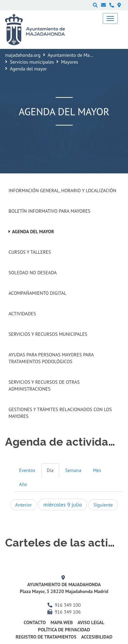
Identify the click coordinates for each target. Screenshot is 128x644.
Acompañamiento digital (37, 293)
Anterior (24, 505)
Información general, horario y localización (62, 190)
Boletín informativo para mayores (49, 211)
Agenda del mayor (33, 232)
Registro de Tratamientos (46, 637)
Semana (73, 470)
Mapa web (62, 622)
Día (50, 470)
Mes (97, 470)
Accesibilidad (97, 637)
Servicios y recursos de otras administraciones (44, 385)
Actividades (22, 314)
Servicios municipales (32, 62)
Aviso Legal (91, 622)
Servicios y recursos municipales (48, 334)
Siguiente (103, 505)
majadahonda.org (23, 55)
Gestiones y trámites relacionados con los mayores (60, 413)
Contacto (35, 622)
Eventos (27, 470)
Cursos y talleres (30, 252)
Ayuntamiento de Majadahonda (80, 55)
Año (23, 484)
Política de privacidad (64, 630)
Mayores (70, 62)
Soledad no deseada (33, 273)
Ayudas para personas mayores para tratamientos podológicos (51, 358)
